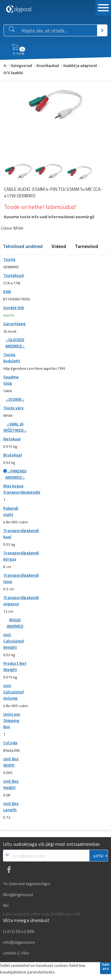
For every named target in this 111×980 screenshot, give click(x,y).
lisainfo (9, 315)
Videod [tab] (59, 247)
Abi (6, 905)
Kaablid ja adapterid (80, 65)
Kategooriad (21, 65)
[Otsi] (102, 30)
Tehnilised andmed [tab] (23, 247)
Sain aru (106, 967)
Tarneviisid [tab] (86, 247)
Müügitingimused (18, 895)
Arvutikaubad (48, 65)
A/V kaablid (13, 73)
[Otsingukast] (58, 31)
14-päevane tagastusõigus (27, 884)
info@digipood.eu (19, 942)
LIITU (98, 856)
